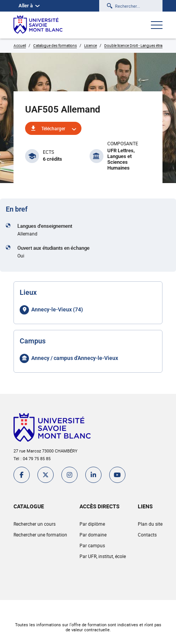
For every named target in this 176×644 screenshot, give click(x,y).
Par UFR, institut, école (103, 556)
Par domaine (93, 535)
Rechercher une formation (40, 535)
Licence (91, 45)
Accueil (20, 45)
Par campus (92, 545)
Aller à (29, 6)
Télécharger (53, 128)
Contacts (147, 535)
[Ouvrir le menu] (157, 26)
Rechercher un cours (35, 524)
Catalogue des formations (55, 45)
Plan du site (150, 524)
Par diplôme (92, 524)
